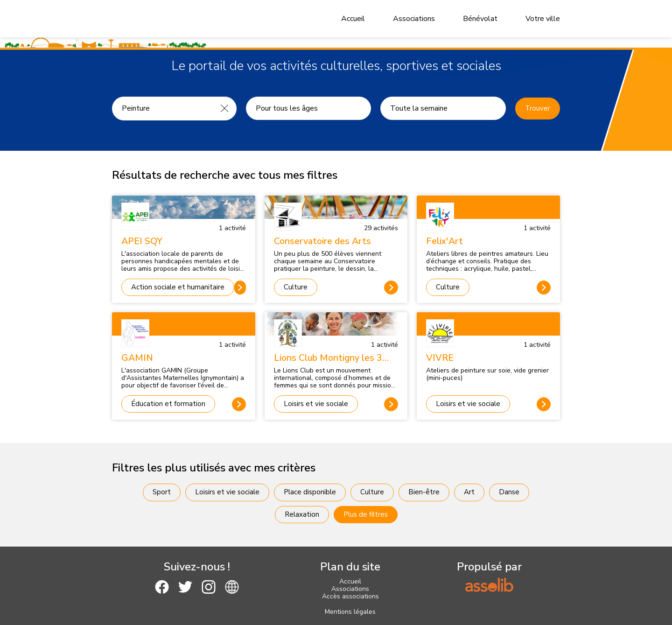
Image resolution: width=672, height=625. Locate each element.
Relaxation (302, 514)
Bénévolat (480, 19)
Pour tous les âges (287, 108)
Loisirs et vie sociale (316, 404)
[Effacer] (224, 108)
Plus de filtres (366, 514)
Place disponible (310, 492)
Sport (162, 492)
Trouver (538, 108)
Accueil (353, 19)
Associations (414, 19)
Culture (296, 287)
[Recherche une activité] (163, 108)
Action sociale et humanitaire (178, 287)
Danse (509, 492)
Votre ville (543, 19)
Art (469, 492)
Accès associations (350, 596)
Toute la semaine (419, 108)
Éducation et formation (168, 404)
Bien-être (424, 492)
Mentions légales (350, 612)
